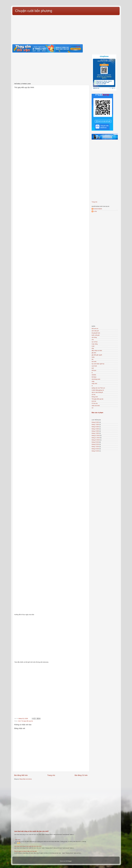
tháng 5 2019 (95, 451)
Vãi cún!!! (18, 840)
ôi (92, 386)
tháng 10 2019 (96, 440)
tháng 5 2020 (95, 427)
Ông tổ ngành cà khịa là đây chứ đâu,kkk (25, 851)
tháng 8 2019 (95, 444)
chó (93, 340)
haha (93, 357)
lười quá (94, 370)
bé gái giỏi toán (96, 333)
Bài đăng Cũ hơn (81, 775)
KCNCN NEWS (98, 209)
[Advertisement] (66, 29)
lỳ (92, 373)
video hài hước (96, 406)
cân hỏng (94, 337)
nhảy (93, 381)
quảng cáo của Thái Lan (98, 388)
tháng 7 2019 (95, 447)
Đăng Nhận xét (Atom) (26, 779)
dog (93, 348)
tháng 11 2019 (96, 438)
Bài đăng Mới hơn (21, 775)
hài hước (94, 362)
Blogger (69, 861)
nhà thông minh (96, 379)
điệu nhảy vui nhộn (97, 351)
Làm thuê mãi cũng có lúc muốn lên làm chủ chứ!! (31, 831)
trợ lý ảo (94, 401)
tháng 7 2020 (95, 424)
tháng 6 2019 (95, 449)
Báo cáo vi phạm (97, 413)
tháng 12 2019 (96, 435)
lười (93, 368)
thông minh (95, 397)
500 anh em (95, 329)
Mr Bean (94, 377)
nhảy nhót (94, 384)
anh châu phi (95, 331)
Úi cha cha (95, 403)
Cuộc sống (95, 344)
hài (92, 359)
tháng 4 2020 (95, 429)
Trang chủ (51, 775)
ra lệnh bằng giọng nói (98, 390)
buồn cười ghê (96, 335)
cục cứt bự (95, 342)
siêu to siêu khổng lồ (97, 392)
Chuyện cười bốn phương (34, 11)
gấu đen (94, 353)
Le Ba (95, 211)
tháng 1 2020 (95, 433)
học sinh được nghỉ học (98, 364)
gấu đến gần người (97, 355)
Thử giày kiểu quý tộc (27, 721)
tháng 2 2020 (95, 431)
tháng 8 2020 (95, 422)
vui (92, 408)
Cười (19, 721)
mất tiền (94, 375)
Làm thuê (94, 366)
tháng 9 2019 (95, 442)
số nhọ (93, 395)
